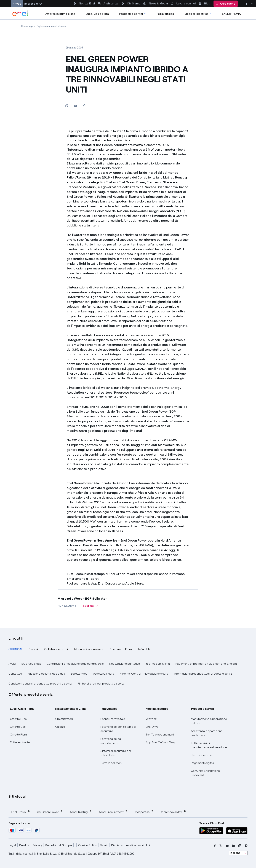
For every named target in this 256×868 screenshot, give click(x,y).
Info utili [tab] (144, 649)
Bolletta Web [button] (79, 674)
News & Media (156, 4)
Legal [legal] (12, 845)
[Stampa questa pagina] (67, 106)
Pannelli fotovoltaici (113, 719)
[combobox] (238, 853)
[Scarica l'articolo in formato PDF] (90, 607)
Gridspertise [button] (144, 812)
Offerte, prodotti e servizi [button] (31, 694)
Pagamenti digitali (202, 763)
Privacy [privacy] (37, 845)
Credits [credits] (24, 845)
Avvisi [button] (12, 664)
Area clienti (226, 4)
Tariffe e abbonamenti (160, 735)
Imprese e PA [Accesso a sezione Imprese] (33, 4)
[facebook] (215, 846)
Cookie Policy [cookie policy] (87, 845)
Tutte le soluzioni (111, 763)
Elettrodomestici (202, 755)
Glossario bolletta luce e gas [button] (46, 674)
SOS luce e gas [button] (31, 664)
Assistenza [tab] (15, 649)
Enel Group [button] (21, 812)
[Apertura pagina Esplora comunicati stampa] (51, 26)
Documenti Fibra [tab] (121, 649)
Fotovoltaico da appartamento (111, 741)
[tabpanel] (128, 674)
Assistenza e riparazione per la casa (207, 733)
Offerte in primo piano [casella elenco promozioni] (60, 14)
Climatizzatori (64, 719)
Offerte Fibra (18, 735)
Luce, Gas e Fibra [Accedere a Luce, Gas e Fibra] (97, 14)
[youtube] (227, 846)
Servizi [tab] (33, 649)
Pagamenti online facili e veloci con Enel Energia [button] (206, 664)
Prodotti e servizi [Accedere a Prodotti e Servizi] (133, 14)
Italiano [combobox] (235, 853)
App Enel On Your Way (160, 742)
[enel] (20, 13)
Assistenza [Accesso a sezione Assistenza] (108, 4)
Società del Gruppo (59, 845)
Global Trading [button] (80, 812)
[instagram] (240, 846)
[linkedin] (234, 846)
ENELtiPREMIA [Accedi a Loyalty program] (231, 14)
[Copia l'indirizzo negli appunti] (84, 106)
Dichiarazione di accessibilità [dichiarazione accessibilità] (131, 845)
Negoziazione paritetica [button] (125, 664)
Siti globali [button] (18, 796)
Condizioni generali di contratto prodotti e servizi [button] (40, 684)
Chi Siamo (131, 4)
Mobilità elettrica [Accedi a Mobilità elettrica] (198, 14)
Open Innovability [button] (173, 812)
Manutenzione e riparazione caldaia (209, 721)
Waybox (151, 719)
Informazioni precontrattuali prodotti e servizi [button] (203, 674)
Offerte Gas (18, 727)
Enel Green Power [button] (49, 812)
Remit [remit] (104, 845)
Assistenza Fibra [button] (104, 674)
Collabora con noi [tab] (56, 649)
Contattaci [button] (15, 674)
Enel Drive (152, 727)
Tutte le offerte (20, 742)
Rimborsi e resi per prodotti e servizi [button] (101, 684)
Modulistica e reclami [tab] (89, 649)
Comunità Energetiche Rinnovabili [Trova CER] (205, 773)
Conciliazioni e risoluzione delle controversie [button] (75, 664)
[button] (75, 106)
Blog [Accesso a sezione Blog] (204, 4)
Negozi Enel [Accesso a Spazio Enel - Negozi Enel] (84, 4)
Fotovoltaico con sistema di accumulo (118, 729)
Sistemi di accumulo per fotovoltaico (116, 753)
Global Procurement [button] (113, 812)
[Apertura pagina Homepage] (27, 26)
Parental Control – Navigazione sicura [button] (144, 674)
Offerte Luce (18, 719)
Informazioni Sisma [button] (158, 664)
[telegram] (246, 846)
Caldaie (60, 727)
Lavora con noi (183, 4)
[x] (221, 846)
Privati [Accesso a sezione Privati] (17, 4)
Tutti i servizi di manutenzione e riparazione (209, 745)
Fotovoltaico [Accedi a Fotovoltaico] (165, 14)
